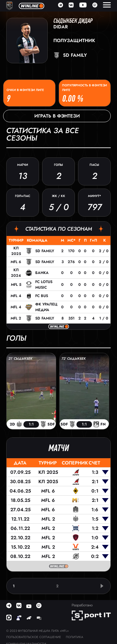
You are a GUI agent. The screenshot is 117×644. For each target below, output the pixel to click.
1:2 (95, 528)
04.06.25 (20, 491)
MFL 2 (16, 318)
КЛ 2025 (16, 251)
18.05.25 (20, 500)
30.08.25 (20, 482)
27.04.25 (20, 510)
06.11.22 (20, 528)
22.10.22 (20, 538)
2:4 (95, 547)
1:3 (95, 472)
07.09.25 (20, 472)
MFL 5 (16, 285)
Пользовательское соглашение (34, 637)
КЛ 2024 (16, 273)
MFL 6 (16, 262)
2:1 (95, 482)
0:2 (95, 556)
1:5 (95, 519)
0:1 (95, 491)
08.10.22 (20, 556)
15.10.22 (20, 547)
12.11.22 (20, 519)
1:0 (95, 538)
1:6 (95, 510)
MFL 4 (16, 296)
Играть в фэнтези (57, 116)
